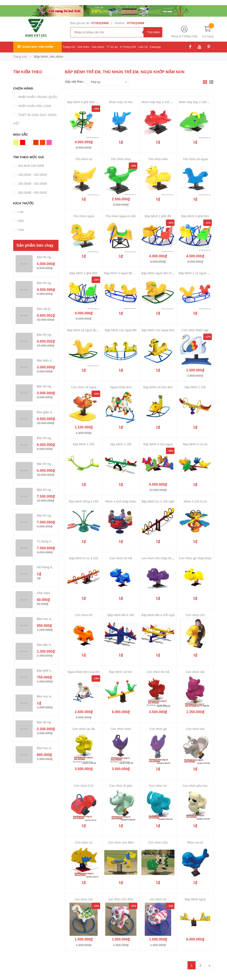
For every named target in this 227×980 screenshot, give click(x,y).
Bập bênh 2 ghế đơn (83, 273)
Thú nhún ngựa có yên (121, 216)
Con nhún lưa (195, 729)
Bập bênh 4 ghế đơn (195, 216)
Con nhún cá (84, 842)
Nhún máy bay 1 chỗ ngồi (159, 102)
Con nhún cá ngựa (84, 387)
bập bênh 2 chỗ (195, 387)
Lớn (20, 212)
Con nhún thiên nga (195, 330)
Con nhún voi (158, 786)
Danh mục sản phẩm (38, 47)
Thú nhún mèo (158, 159)
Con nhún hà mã (121, 558)
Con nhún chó (195, 615)
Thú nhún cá (84, 159)
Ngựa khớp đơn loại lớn (84, 672)
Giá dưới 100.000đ (31, 166)
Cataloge (155, 47)
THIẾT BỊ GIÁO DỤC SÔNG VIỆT (35, 119)
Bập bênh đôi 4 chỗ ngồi (158, 615)
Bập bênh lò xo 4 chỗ (84, 558)
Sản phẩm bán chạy (35, 245)
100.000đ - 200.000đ (32, 175)
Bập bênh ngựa (195, 899)
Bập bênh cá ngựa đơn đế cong (89, 330)
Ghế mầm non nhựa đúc (53, 593)
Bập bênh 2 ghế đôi (158, 216)
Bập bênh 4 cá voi (195, 444)
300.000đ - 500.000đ (32, 193)
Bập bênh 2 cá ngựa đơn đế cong (201, 273)
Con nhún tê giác (121, 786)
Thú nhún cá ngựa (195, 159)
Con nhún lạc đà (83, 729)
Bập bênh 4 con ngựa (158, 444)
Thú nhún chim (121, 159)
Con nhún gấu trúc (195, 786)
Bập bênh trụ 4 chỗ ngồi (158, 501)
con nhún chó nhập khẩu (158, 558)
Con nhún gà (158, 729)
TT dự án (112, 47)
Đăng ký (176, 36)
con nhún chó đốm (121, 899)
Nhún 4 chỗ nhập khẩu (121, 501)
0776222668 (100, 23)
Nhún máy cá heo (121, 102)
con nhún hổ (158, 899)
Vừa (21, 230)
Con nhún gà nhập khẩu (195, 558)
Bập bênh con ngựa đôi (121, 330)
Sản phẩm (98, 47)
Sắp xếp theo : (75, 82)
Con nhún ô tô (84, 786)
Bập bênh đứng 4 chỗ (84, 501)
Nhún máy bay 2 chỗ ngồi (196, 102)
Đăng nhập (191, 36)
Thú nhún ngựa (84, 216)
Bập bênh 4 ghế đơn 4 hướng (87, 102)
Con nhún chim (121, 729)
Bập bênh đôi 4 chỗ (121, 615)
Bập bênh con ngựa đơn (158, 330)
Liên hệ (143, 47)
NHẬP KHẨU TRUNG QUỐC (37, 97)
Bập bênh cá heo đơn (158, 387)
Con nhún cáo (195, 672)
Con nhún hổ (84, 615)
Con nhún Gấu (158, 842)
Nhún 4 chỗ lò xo (195, 501)
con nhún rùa (84, 899)
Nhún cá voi (195, 842)
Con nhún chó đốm (121, 842)
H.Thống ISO (128, 47)
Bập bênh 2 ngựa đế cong (122, 273)
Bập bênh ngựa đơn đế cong (161, 273)
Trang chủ (69, 47)
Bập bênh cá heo (121, 672)
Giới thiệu (83, 47)
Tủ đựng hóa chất (49, 541)
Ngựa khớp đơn (121, 387)
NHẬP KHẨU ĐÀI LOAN (34, 106)
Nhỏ (21, 221)
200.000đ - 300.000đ (32, 184)
